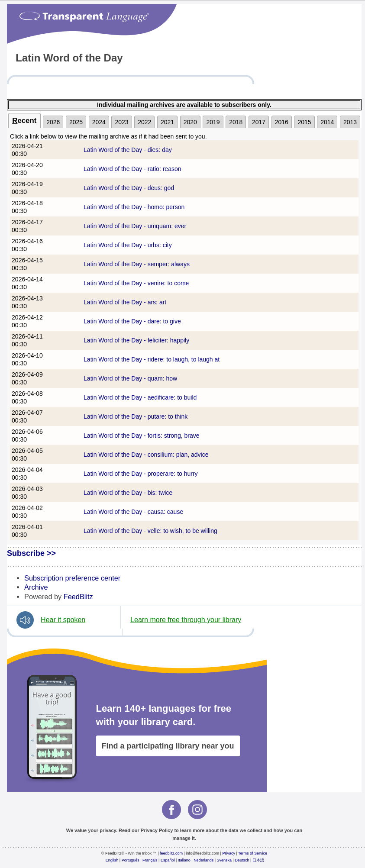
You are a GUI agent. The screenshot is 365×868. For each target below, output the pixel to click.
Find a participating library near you (168, 746)
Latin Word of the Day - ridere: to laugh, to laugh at (152, 359)
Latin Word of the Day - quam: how (130, 378)
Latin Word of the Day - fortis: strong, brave (141, 436)
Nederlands (203, 860)
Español (168, 860)
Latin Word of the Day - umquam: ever (135, 226)
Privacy (229, 853)
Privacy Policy (157, 830)
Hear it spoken (63, 620)
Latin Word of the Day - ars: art (125, 302)
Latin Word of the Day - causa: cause (133, 512)
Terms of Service (253, 853)
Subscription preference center (72, 578)
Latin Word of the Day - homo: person (134, 207)
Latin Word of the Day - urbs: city (128, 245)
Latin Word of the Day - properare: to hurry (141, 474)
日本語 (258, 860)
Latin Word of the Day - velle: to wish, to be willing (150, 531)
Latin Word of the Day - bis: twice (128, 493)
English (112, 860)
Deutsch (242, 860)
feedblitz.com (171, 853)
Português (131, 860)
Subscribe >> (31, 553)
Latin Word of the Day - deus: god (129, 188)
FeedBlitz (78, 597)
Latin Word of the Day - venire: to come (136, 283)
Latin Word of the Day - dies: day (128, 150)
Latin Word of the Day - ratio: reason (132, 169)
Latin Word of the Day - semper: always (137, 264)
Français (150, 860)
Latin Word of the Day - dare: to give (132, 321)
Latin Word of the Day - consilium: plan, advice (146, 455)
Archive (36, 587)
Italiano (184, 860)
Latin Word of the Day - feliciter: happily (136, 340)
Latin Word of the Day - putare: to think (136, 416)
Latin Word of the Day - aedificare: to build (140, 397)
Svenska (224, 860)
